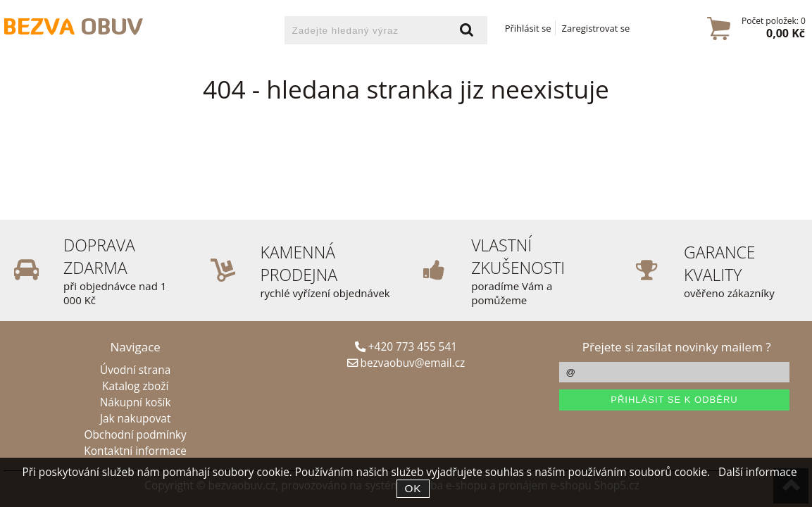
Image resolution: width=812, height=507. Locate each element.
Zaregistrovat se (596, 28)
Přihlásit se (528, 28)
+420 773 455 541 (406, 347)
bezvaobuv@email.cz (406, 363)
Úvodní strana (135, 370)
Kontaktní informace (135, 451)
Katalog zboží (135, 386)
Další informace (757, 472)
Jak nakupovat (135, 419)
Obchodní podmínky (135, 435)
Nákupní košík (136, 402)
